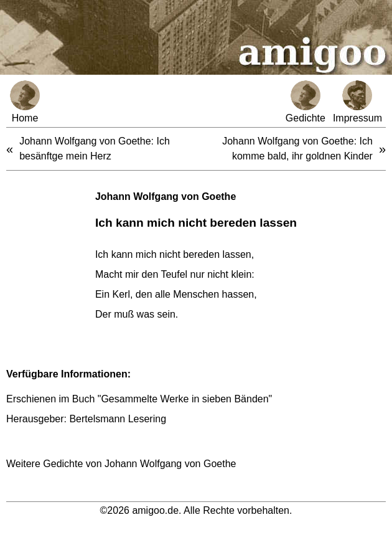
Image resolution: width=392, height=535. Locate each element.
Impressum (357, 102)
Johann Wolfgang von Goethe (166, 196)
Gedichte (306, 102)
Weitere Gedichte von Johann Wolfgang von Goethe (121, 464)
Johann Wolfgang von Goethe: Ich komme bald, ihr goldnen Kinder (297, 149)
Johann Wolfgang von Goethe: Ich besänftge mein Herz (95, 149)
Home (25, 102)
